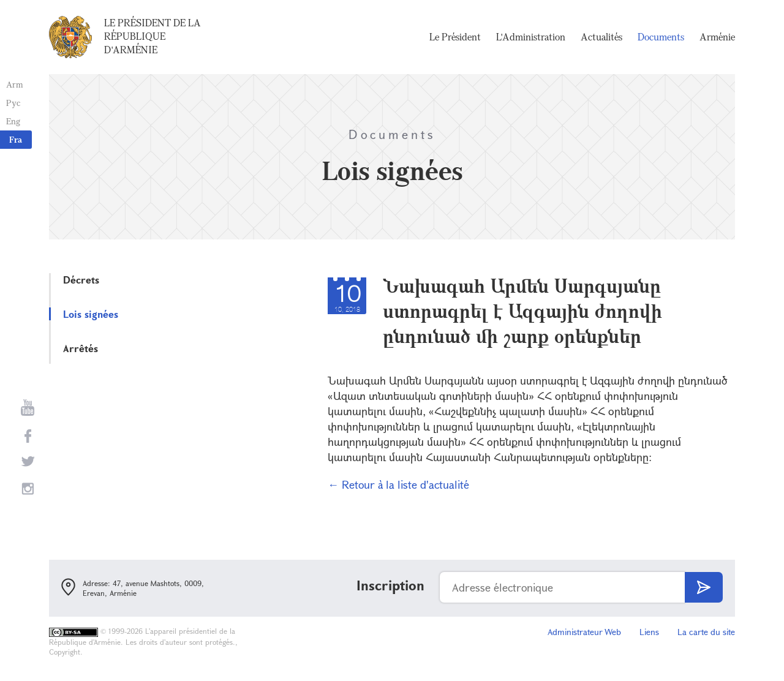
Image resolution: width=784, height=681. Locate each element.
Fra (16, 139)
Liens (649, 632)
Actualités (601, 37)
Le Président (455, 37)
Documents (661, 37)
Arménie (717, 37)
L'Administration (531, 37)
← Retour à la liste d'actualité (398, 484)
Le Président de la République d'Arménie (153, 36)
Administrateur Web (584, 632)
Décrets (81, 280)
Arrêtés (81, 348)
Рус (13, 103)
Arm (15, 84)
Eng (13, 121)
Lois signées (91, 314)
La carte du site (706, 632)
